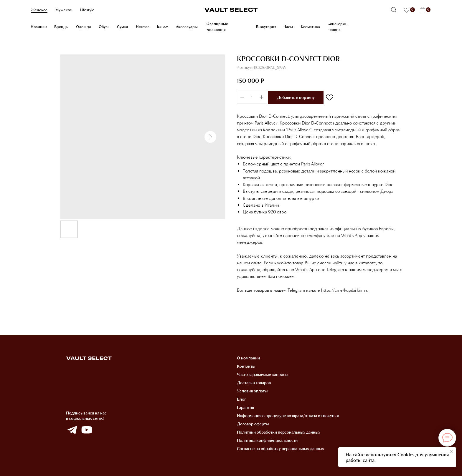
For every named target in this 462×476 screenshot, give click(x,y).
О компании (248, 358)
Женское (39, 10)
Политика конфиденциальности (267, 440)
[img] (72, 430)
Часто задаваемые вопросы (263, 374)
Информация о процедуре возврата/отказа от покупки (288, 416)
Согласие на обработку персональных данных (280, 448)
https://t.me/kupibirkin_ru (345, 290)
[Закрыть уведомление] (452, 452)
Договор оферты (253, 424)
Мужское (64, 10)
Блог (241, 399)
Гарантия (245, 407)
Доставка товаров (254, 383)
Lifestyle (87, 10)
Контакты (246, 366)
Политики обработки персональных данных (279, 432)
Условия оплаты (252, 391)
